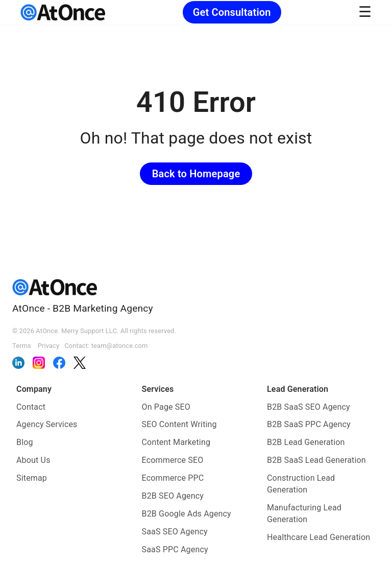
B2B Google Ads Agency (187, 514)
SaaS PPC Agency (175, 549)
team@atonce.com (120, 346)
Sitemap (32, 478)
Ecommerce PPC (173, 478)
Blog (25, 442)
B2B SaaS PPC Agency (309, 424)
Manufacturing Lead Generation (304, 513)
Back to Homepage (196, 174)
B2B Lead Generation (306, 442)
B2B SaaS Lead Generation (316, 460)
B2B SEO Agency (173, 496)
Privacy (49, 346)
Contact (31, 407)
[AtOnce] (63, 12)
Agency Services (47, 424)
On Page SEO (166, 407)
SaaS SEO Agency (175, 532)
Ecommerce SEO (173, 460)
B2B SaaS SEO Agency (309, 407)
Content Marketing (176, 442)
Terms (22, 346)
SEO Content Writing (179, 424)
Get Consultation (232, 12)
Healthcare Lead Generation (318, 537)
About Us (33, 460)
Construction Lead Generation (301, 484)
